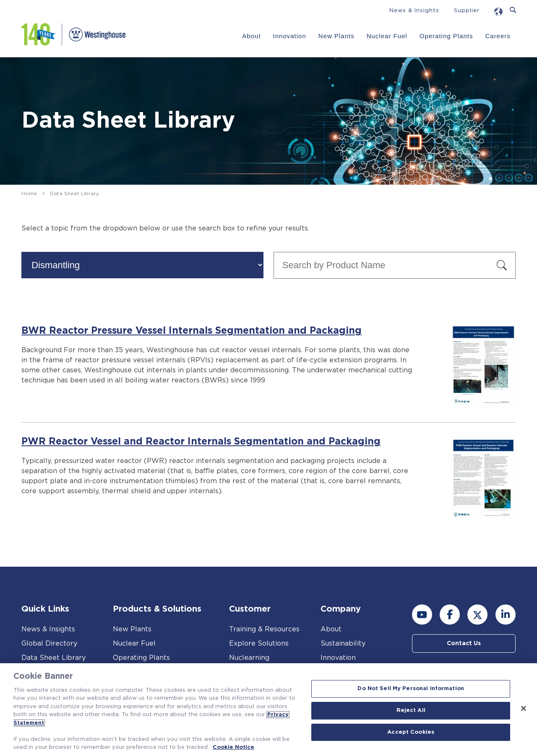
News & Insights (414, 11)
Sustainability (343, 644)
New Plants (336, 36)
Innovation (290, 36)
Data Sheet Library (53, 658)
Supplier (467, 11)
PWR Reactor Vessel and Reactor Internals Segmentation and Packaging (201, 442)
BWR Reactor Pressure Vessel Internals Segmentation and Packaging (192, 331)
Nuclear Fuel (387, 36)
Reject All (411, 710)
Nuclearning (249, 658)
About (251, 36)
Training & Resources (264, 629)
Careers (498, 36)
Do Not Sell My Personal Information (411, 689)
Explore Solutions (259, 644)
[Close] (524, 709)
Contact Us (464, 644)
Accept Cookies (411, 732)
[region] (268, 710)
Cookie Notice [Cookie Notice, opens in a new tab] (233, 747)
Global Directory (49, 644)
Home (29, 194)
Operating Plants (446, 36)
